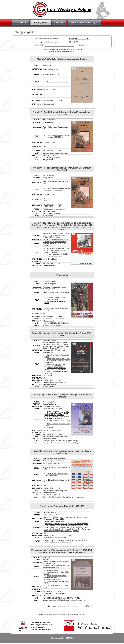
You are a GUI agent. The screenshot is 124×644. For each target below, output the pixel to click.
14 (66, 606)
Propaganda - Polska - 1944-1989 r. (59, 249)
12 (63, 606)
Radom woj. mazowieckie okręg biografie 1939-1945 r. (67, 530)
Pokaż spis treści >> (49, 104)
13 (64, 606)
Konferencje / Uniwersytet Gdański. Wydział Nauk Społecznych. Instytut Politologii (55, 244)
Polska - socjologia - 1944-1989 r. (58, 254)
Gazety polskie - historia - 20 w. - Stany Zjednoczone (56, 475)
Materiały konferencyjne (55, 256)
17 (72, 606)
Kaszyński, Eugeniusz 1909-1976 (78, 527)
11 (61, 606)
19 (76, 606)
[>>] (63, 237)
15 (68, 606)
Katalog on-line (41, 23)
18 (74, 606)
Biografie (50, 428)
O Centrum (21, 23)
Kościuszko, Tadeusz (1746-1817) (58, 411)
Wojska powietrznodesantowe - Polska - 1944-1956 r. (56, 577)
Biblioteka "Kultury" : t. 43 (51, 75)
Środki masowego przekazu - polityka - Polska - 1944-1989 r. (55, 369)
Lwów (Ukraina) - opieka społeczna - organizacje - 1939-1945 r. (57, 136)
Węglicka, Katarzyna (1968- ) (56, 297)
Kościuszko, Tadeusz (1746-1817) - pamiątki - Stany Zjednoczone (57, 414)
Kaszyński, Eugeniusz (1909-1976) (57, 524)
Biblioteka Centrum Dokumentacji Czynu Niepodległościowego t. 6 (56, 567)
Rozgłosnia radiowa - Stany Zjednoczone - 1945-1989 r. (55, 365)
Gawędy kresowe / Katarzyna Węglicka (56, 292)
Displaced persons (53, 570)
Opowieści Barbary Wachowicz (53, 408)
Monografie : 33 (48, 352)
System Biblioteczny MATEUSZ (58, 614)
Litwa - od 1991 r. (53, 299)
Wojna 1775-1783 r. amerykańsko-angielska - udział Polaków (57, 418)
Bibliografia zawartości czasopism (58, 82)
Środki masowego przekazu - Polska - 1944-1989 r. (55, 251)
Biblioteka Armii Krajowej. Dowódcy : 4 (57, 521)
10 (59, 606)
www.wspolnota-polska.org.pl (84, 23)
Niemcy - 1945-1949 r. (54, 579)
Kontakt (59, 23)
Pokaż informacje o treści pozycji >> (55, 153)
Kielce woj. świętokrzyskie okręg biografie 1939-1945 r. (62, 529)
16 (70, 606)
